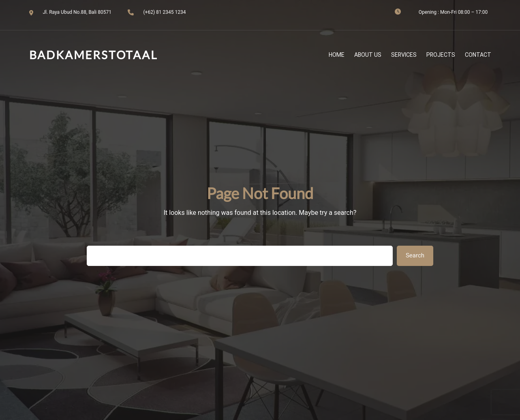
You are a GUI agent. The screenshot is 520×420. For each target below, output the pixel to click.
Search (415, 255)
